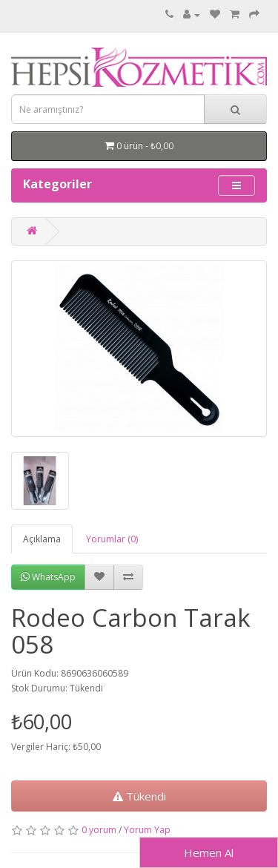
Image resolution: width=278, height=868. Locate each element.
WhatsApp (48, 577)
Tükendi (139, 796)
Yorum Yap (147, 830)
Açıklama (42, 539)
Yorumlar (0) (112, 539)
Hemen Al (209, 852)
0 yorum (99, 830)
